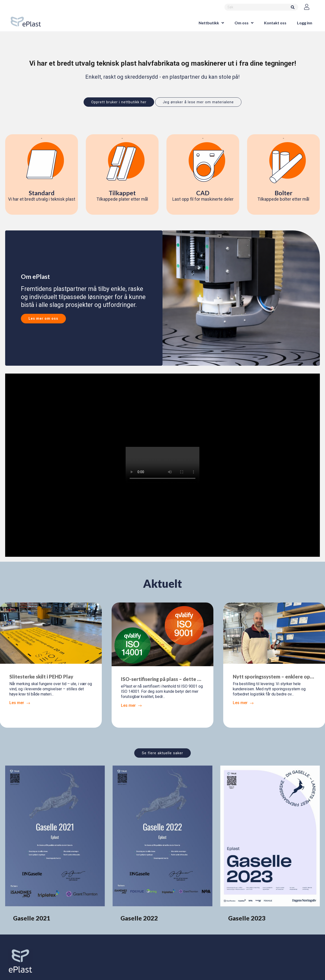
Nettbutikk (209, 23)
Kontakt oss (275, 23)
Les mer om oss (43, 318)
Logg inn (305, 23)
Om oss (242, 23)
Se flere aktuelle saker (162, 753)
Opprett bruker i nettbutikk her (119, 102)
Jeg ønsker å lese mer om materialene (198, 102)
